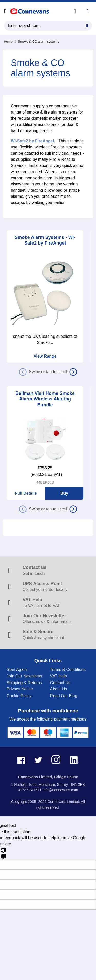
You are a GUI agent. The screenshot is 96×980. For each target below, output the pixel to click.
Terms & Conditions (68, 670)
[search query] (48, 26)
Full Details (26, 493)
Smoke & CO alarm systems (37, 41)
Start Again (17, 670)
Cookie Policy (19, 696)
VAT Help (59, 676)
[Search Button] (87, 25)
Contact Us (60, 683)
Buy (64, 493)
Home (8, 41)
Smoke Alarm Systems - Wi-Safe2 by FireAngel (45, 240)
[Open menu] (5, 11)
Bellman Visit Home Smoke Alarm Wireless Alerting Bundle (45, 399)
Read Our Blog (64, 696)
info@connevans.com (60, 790)
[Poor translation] (3, 853)
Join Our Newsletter (25, 676)
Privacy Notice (20, 689)
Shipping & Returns (24, 683)
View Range (45, 356)
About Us (59, 689)
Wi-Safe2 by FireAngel (32, 141)
